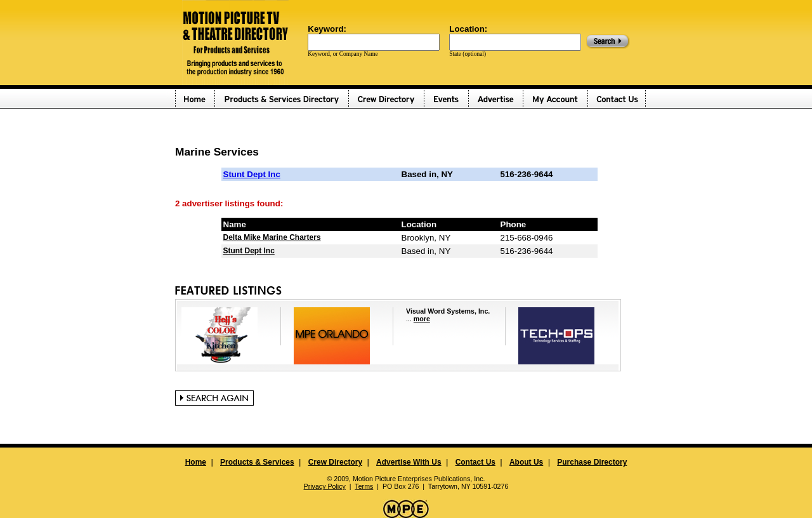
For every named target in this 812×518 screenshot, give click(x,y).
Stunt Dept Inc (252, 174)
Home (196, 462)
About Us (526, 462)
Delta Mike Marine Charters (272, 237)
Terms (364, 486)
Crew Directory (335, 462)
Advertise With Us (409, 462)
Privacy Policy (325, 486)
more (422, 319)
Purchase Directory (592, 462)
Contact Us (475, 462)
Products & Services (257, 462)
